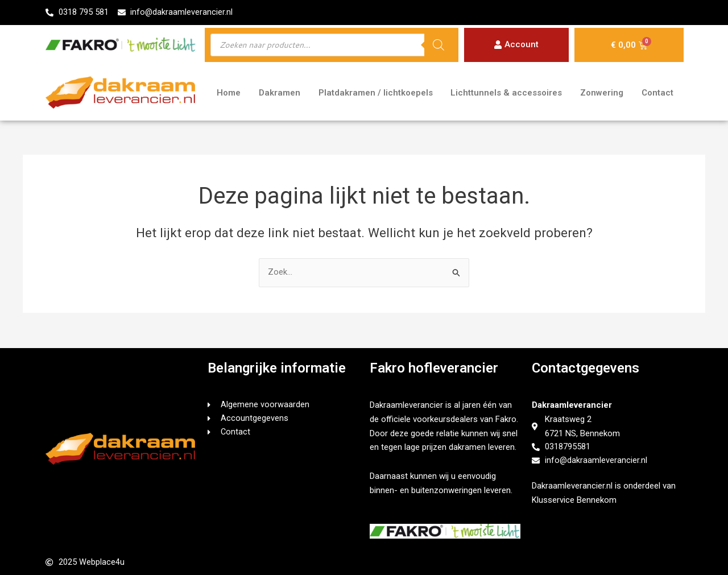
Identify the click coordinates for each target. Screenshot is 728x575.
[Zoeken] (439, 45)
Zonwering (602, 93)
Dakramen (280, 93)
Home (229, 93)
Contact (657, 93)
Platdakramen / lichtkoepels (376, 93)
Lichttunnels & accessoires (506, 93)
